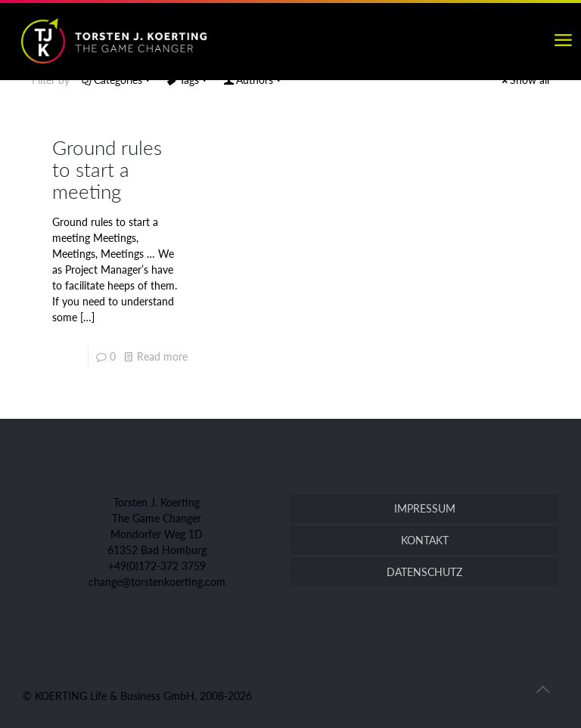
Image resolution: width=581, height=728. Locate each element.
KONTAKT (425, 540)
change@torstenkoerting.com (157, 582)
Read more (162, 356)
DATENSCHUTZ (424, 572)
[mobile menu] (563, 40)
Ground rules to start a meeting (107, 169)
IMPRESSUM (425, 508)
